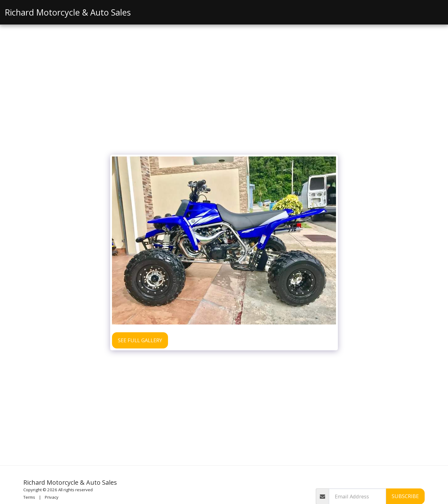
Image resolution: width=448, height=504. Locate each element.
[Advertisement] (224, 105)
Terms (29, 497)
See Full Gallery (140, 340)
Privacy (52, 497)
